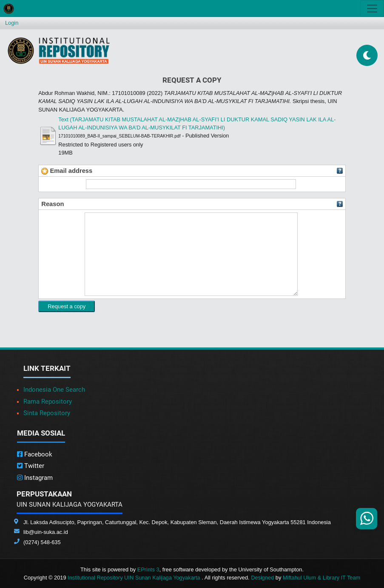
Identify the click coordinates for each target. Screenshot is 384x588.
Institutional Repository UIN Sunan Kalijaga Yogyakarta (135, 578)
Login (12, 23)
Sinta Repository (47, 413)
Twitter (31, 466)
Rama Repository (48, 402)
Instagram (35, 478)
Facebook (35, 454)
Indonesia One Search (54, 390)
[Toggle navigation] (372, 9)
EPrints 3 (148, 569)
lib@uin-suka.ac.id (46, 532)
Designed (262, 578)
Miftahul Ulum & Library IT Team (321, 578)
